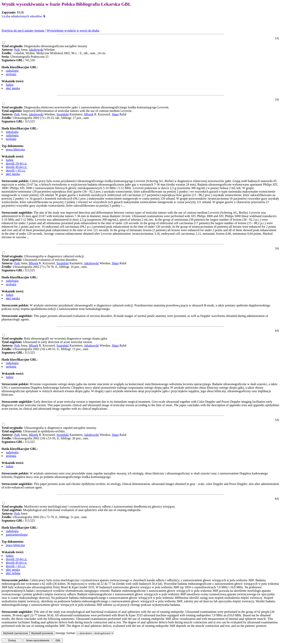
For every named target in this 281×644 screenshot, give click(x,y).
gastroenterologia (17, 535)
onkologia (12, 132)
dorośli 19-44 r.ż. (16, 163)
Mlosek (89, 114)
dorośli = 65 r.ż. (16, 170)
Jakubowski (36, 50)
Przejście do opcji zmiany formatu (23, 31)
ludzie (10, 85)
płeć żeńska (13, 573)
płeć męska (13, 88)
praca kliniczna (15, 149)
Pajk (17, 50)
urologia (11, 74)
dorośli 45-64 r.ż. (16, 167)
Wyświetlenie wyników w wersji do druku (73, 31)
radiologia (12, 71)
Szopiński (63, 114)
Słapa (115, 114)
